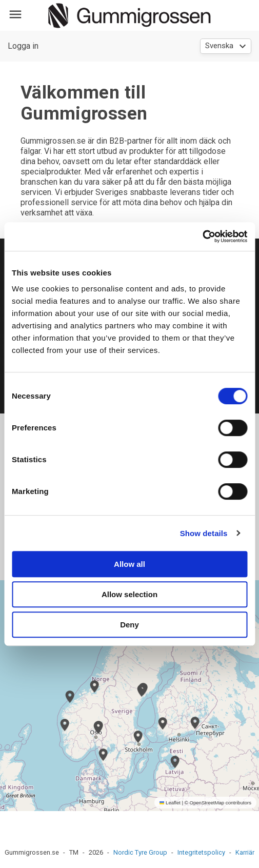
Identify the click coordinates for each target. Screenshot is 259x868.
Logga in (23, 46)
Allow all (129, 564)
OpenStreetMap (207, 803)
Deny (129, 625)
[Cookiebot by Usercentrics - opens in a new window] (202, 236)
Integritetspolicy (201, 852)
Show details (204, 533)
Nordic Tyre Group (140, 852)
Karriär (245, 852)
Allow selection (129, 594)
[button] (98, 728)
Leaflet (170, 803)
